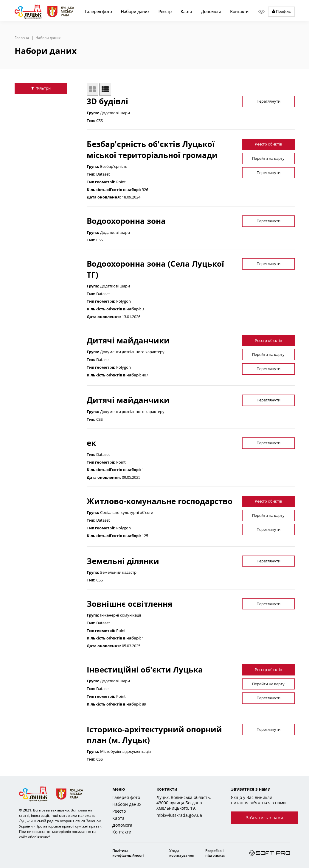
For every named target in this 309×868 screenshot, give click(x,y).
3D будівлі (107, 101)
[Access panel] (261, 12)
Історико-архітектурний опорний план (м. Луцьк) (154, 735)
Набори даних (135, 11)
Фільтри (41, 88)
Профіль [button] (281, 11)
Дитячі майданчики (128, 340)
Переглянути (268, 101)
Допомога (211, 11)
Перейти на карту (268, 158)
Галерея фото (99, 11)
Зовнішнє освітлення (129, 604)
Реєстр (119, 811)
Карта (186, 11)
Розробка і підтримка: (215, 853)
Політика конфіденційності (128, 853)
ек (91, 443)
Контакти (239, 11)
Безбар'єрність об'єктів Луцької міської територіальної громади (152, 149)
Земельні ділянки (123, 561)
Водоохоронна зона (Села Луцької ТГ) (155, 269)
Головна (22, 38)
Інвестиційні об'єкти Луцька (145, 670)
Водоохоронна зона (126, 221)
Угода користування (182, 853)
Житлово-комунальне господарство (160, 501)
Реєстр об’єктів (268, 144)
